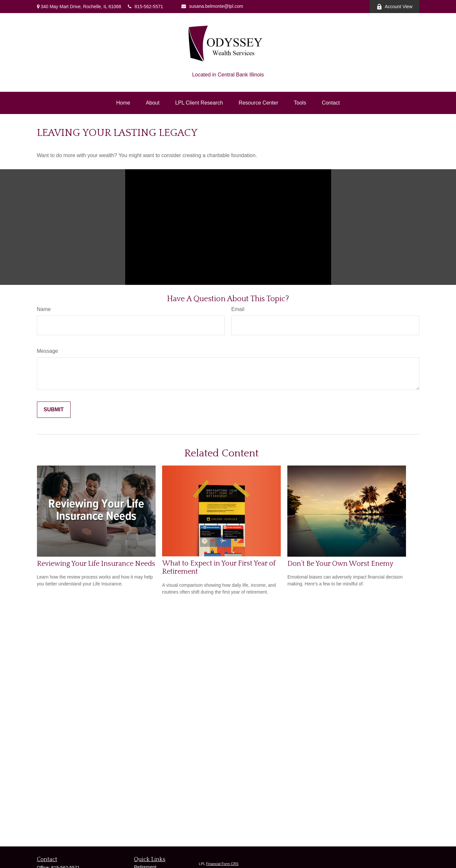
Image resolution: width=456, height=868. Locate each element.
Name (44, 309)
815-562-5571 (145, 7)
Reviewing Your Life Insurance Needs (96, 564)
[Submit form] (54, 410)
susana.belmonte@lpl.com (212, 6)
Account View (395, 7)
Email (238, 309)
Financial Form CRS (222, 864)
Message (48, 351)
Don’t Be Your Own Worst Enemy (340, 564)
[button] (123, 103)
